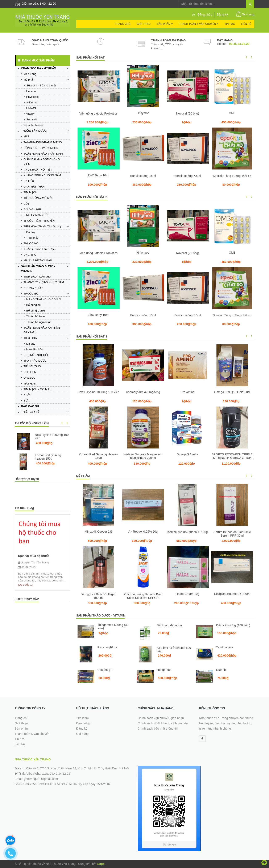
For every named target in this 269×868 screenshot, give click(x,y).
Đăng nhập (205, 14)
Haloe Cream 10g (188, 594)
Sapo (101, 864)
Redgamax (164, 670)
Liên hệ (246, 24)
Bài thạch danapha (169, 625)
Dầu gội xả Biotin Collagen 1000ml (98, 596)
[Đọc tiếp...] (25, 585)
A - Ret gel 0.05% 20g (143, 532)
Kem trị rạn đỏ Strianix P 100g (187, 532)
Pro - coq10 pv (107, 647)
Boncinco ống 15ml (143, 176)
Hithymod (143, 113)
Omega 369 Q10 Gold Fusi (232, 392)
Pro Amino (188, 392)
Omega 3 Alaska (188, 454)
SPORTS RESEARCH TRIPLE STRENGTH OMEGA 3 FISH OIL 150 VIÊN (232, 458)
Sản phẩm (165, 24)
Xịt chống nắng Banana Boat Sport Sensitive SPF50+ (143, 596)
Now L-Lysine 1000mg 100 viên (99, 392)
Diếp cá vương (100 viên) (233, 625)
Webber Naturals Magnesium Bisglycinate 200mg (143, 456)
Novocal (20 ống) (188, 113)
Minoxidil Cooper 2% (98, 532)
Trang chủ (123, 24)
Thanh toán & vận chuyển (199, 24)
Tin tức (230, 24)
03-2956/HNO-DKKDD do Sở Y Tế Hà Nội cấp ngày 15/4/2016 (68, 784)
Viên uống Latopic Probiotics (98, 113)
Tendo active (225, 647)
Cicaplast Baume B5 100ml (232, 594)
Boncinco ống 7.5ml (188, 176)
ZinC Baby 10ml (99, 175)
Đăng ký (222, 14)
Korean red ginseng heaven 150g (48, 457)
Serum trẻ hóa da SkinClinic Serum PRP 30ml (232, 534)
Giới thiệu (144, 24)
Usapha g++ (106, 670)
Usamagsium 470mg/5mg (143, 392)
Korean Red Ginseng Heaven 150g (98, 456)
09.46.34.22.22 (239, 44)
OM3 (232, 113)
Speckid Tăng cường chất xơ (232, 176)
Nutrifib (221, 670)
